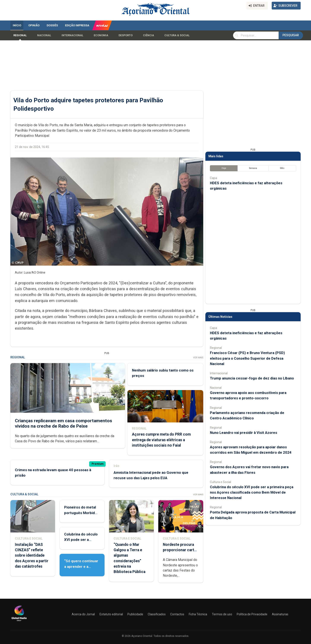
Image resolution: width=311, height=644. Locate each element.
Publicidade (135, 614)
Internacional (72, 35)
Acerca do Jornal (83, 614)
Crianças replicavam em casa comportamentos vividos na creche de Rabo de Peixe (63, 423)
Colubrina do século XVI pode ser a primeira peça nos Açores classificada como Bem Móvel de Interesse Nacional (252, 492)
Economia (101, 35)
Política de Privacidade (252, 614)
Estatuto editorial (111, 614)
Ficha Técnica (198, 614)
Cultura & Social (177, 35)
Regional (20, 35)
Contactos (177, 614)
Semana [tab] (253, 168)
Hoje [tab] (224, 168)
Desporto (126, 35)
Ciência (148, 35)
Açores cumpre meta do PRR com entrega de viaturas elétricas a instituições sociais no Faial (161, 440)
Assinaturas (280, 614)
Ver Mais (198, 358)
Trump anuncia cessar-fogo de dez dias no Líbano (252, 378)
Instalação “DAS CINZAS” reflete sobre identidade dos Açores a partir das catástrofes (32, 555)
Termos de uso (222, 614)
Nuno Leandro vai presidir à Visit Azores (244, 433)
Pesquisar (291, 35)
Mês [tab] (282, 168)
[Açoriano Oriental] (19, 622)
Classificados (157, 614)
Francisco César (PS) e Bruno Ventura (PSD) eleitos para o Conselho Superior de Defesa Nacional (247, 358)
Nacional (44, 35)
